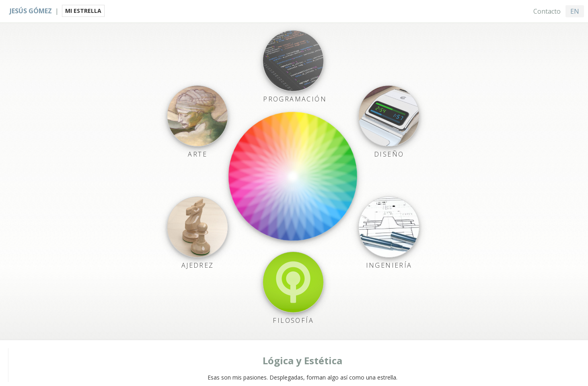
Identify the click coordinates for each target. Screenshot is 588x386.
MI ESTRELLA (83, 11)
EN (575, 11)
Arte (197, 154)
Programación (295, 99)
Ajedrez (197, 265)
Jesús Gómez (31, 11)
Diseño (389, 154)
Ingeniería (389, 265)
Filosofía (293, 320)
